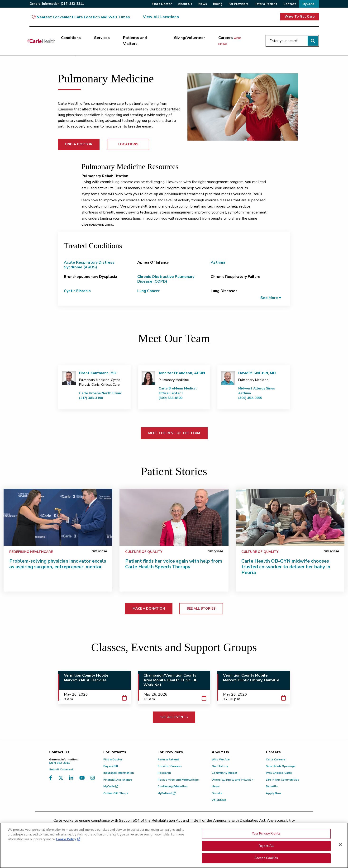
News (216, 786)
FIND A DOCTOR (79, 144)
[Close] (340, 845)
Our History (220, 766)
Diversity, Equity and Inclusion (232, 780)
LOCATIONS (128, 144)
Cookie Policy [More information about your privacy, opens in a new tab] (66, 840)
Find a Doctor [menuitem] (162, 4)
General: (57, 4)
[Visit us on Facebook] (51, 781)
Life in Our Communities (282, 780)
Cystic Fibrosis (77, 291)
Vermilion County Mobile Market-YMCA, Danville (86, 678)
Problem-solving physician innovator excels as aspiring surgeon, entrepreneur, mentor (58, 564)
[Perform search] (313, 41)
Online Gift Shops (116, 793)
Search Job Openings (281, 766)
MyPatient (167, 793)
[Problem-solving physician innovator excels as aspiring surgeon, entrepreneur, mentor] (58, 517)
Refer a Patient (168, 759)
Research (164, 773)
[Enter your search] (292, 41)
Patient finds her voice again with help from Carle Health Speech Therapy (174, 564)
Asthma (218, 262)
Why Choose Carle (279, 773)
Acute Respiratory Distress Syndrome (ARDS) (89, 265)
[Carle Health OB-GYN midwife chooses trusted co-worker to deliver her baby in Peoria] (290, 517)
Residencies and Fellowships (178, 780)
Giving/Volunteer (189, 38)
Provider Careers (170, 766)
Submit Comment (61, 769)
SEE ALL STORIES (201, 609)
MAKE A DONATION (149, 609)
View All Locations (161, 17)
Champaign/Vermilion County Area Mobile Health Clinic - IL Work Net (170, 680)
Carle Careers (276, 759)
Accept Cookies (266, 858)
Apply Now (274, 793)
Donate (217, 793)
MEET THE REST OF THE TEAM (174, 433)
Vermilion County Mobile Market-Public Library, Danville (251, 678)
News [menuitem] (203, 4)
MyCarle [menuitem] (308, 4)
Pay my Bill (111, 766)
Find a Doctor (113, 759)
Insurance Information (119, 773)
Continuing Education (172, 786)
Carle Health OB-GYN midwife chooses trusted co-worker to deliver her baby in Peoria (286, 567)
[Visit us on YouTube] (82, 781)
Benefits (272, 786)
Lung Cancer (148, 291)
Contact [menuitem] (290, 4)
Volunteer (219, 800)
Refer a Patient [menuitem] (266, 4)
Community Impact (224, 773)
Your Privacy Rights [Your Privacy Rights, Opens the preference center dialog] (266, 834)
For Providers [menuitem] (238, 4)
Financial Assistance (118, 780)
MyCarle (111, 786)
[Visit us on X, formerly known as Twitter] (61, 781)
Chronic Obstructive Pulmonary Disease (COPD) (166, 279)
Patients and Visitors (135, 41)
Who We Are (221, 759)
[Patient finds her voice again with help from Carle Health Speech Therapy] (174, 517)
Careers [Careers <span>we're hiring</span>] (230, 41)
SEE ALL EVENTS (174, 717)
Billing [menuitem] (218, 4)
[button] (271, 298)
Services (102, 38)
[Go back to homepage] (41, 41)
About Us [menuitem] (185, 4)
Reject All (266, 846)
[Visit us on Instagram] (93, 781)
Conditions (71, 38)
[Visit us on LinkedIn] (71, 781)
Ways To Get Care (300, 17)
